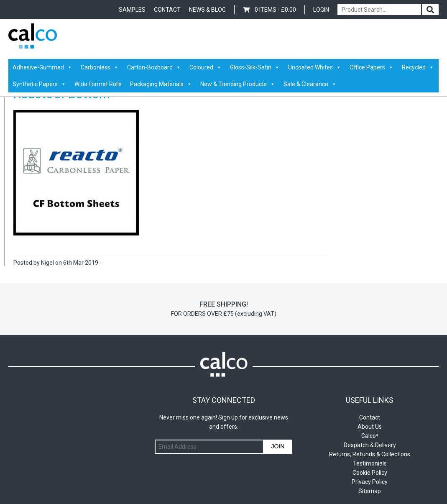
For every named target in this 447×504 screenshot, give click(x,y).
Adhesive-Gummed (42, 67)
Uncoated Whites (315, 67)
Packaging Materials (161, 84)
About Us (370, 427)
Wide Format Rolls (98, 84)
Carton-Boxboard (154, 67)
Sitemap (370, 491)
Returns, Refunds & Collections (370, 454)
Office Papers (372, 67)
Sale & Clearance (310, 84)
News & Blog (207, 10)
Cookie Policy (370, 473)
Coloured (206, 67)
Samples (132, 10)
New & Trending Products (238, 84)
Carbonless (100, 67)
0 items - (269, 10)
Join (278, 446)
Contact (167, 10)
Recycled (418, 67)
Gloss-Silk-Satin (255, 67)
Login (321, 10)
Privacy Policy (370, 482)
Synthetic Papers (39, 84)
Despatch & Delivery (370, 445)
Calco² (370, 436)
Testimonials (370, 463)
